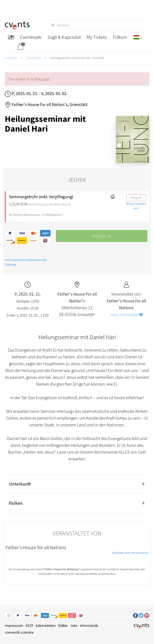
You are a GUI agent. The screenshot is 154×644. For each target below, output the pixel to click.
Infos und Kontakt (126, 315)
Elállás (63, 625)
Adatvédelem (46, 625)
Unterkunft (20, 484)
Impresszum (14, 625)
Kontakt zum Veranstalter (130, 553)
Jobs (74, 625)
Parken (16, 503)
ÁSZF (29, 625)
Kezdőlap (11, 58)
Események (34, 58)
